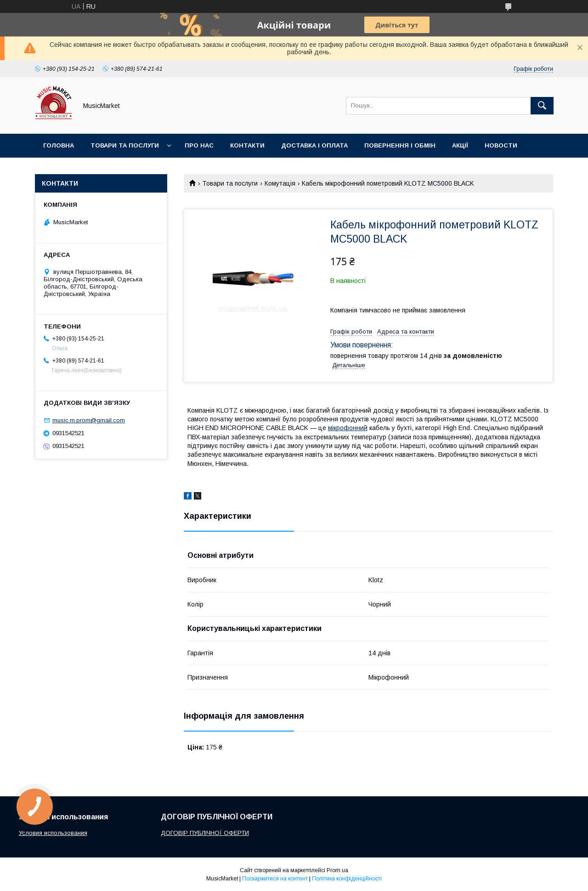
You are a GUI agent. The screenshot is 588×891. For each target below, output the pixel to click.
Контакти (247, 145)
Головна (59, 145)
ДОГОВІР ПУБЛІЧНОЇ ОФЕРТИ (205, 833)
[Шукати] (542, 106)
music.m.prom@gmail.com (89, 420)
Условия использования (53, 833)
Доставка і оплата (314, 145)
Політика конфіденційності (347, 879)
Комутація (280, 183)
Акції (460, 145)
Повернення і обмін (400, 145)
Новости (501, 145)
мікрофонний (348, 428)
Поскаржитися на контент (275, 879)
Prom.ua (337, 870)
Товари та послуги (125, 145)
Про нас (199, 145)
